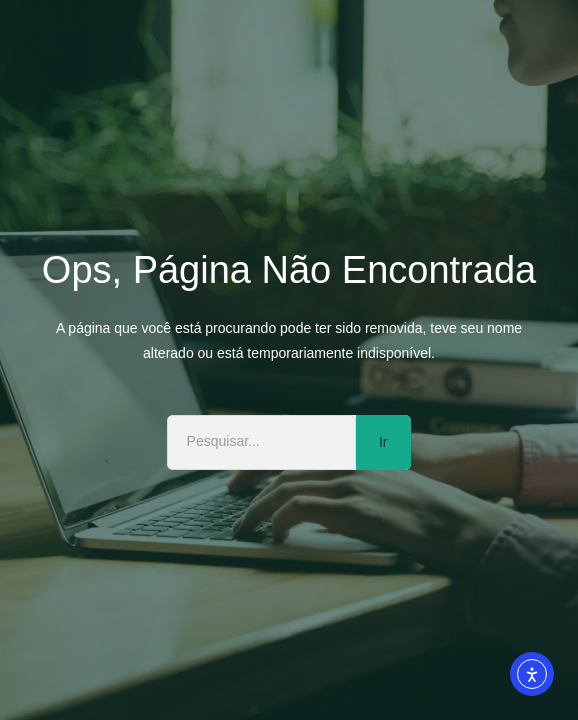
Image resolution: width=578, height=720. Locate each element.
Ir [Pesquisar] (383, 442)
